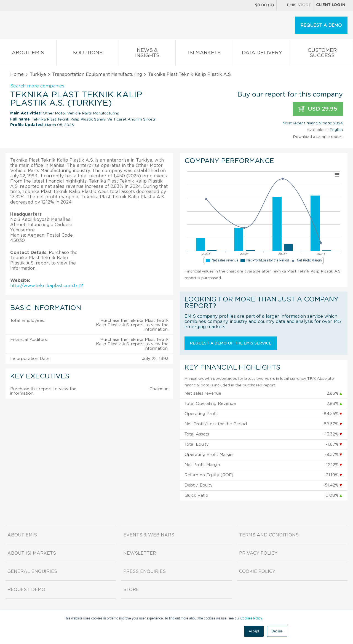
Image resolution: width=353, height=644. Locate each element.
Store (131, 590)
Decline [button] (277, 631)
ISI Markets (204, 54)
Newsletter (140, 553)
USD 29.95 (318, 109)
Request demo (26, 590)
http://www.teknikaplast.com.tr (47, 286)
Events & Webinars (149, 535)
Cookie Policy (257, 571)
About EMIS (28, 54)
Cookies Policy (251, 618)
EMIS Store (295, 6)
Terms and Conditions (269, 535)
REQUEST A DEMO (321, 25)
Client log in (331, 5)
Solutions (88, 54)
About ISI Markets (32, 553)
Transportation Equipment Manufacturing (97, 74)
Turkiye (38, 74)
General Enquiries (32, 571)
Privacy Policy (258, 553)
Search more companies (37, 86)
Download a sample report (318, 137)
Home (17, 74)
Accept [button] (254, 631)
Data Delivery (262, 54)
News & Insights (147, 54)
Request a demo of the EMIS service (231, 343)
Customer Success (322, 54)
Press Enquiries (145, 571)
